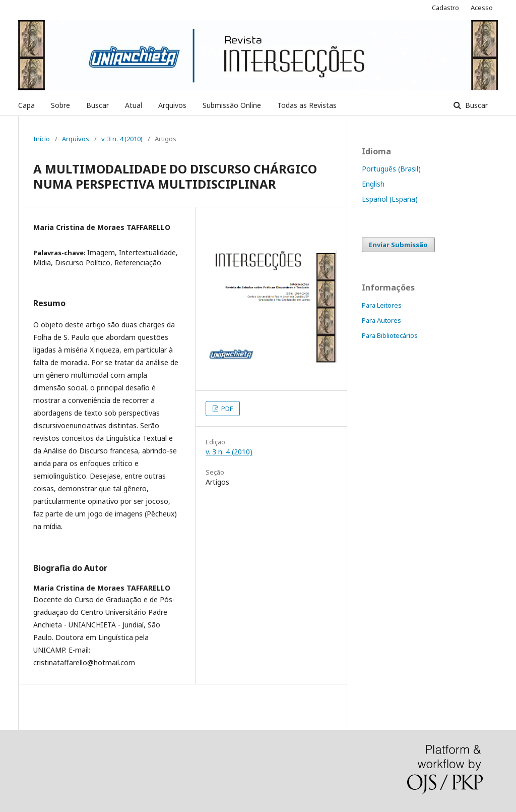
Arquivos (172, 105)
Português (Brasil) (391, 169)
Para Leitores (382, 305)
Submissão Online (232, 105)
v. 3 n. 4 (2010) (122, 139)
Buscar (98, 105)
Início (42, 139)
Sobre (60, 105)
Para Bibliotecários (390, 335)
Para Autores (381, 320)
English (373, 184)
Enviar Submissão (398, 245)
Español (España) (390, 199)
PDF (226, 409)
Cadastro (445, 8)
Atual (134, 105)
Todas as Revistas (307, 105)
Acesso (482, 8)
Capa (26, 105)
